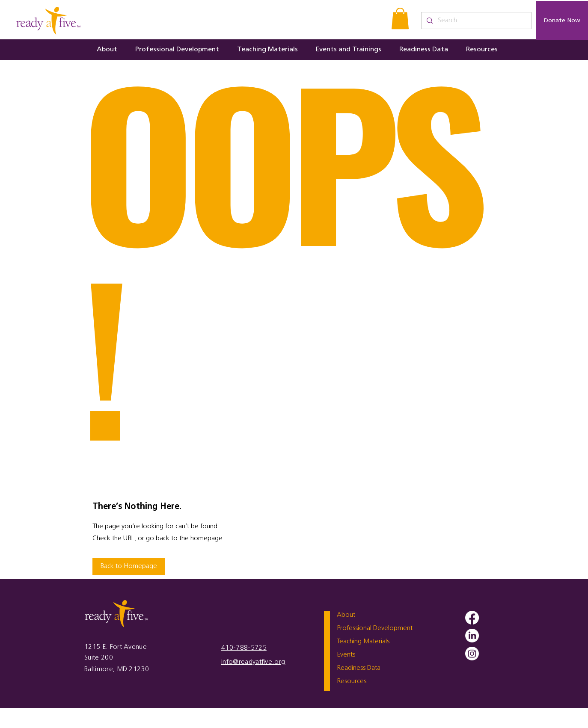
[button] (400, 18)
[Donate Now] (562, 21)
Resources (352, 681)
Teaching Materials (363, 642)
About (346, 615)
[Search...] (475, 21)
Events (346, 655)
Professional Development (375, 628)
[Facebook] (472, 618)
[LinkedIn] (472, 636)
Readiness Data (359, 668)
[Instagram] (472, 654)
